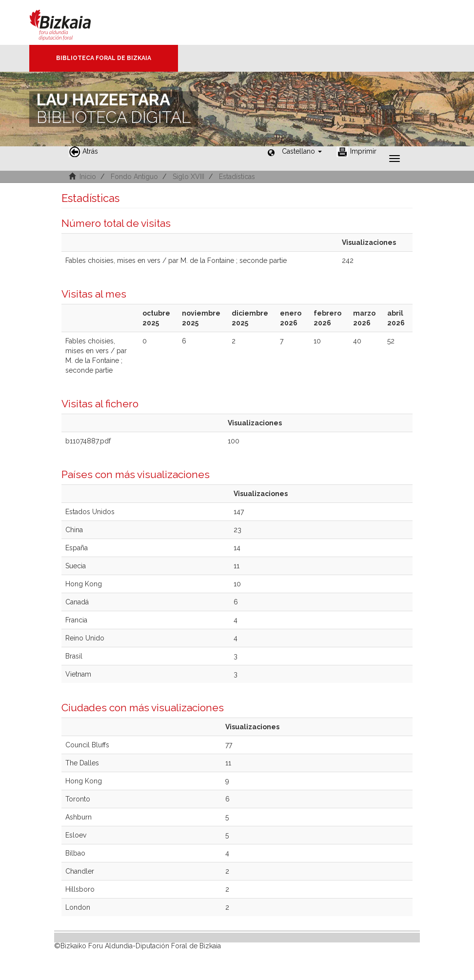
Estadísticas (237, 177)
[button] (302, 151)
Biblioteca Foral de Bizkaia (104, 58)
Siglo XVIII (188, 177)
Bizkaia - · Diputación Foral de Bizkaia (70, 22)
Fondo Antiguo (134, 177)
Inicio (88, 177)
